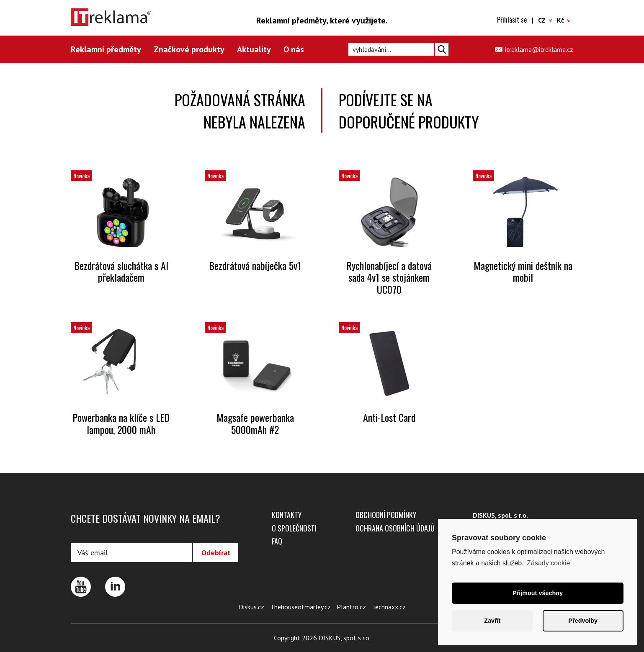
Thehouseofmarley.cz (300, 607)
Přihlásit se (512, 20)
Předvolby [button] (583, 621)
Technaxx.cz (389, 607)
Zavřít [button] (492, 621)
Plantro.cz (351, 607)
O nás (294, 49)
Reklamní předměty (106, 49)
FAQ (277, 541)
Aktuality (254, 49)
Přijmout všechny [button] (538, 593)
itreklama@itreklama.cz (539, 49)
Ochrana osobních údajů (395, 528)
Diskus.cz (251, 607)
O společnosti (294, 528)
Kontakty (287, 515)
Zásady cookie (548, 563)
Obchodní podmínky (386, 515)
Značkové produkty (189, 49)
